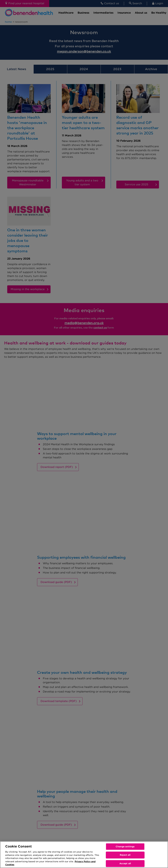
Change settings (125, 847)
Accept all (125, 863)
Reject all (125, 855)
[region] (84, 855)
